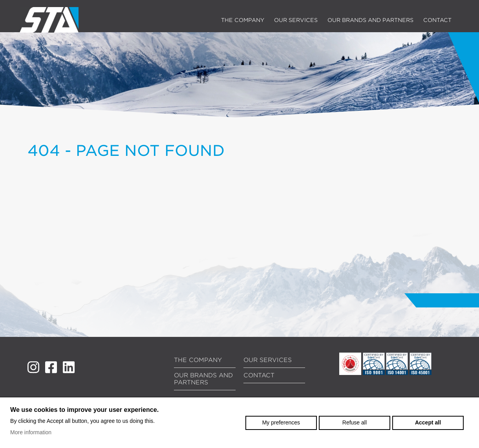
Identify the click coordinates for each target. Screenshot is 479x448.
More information (31, 432)
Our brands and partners (370, 20)
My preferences (281, 422)
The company (243, 20)
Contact (437, 20)
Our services (296, 20)
